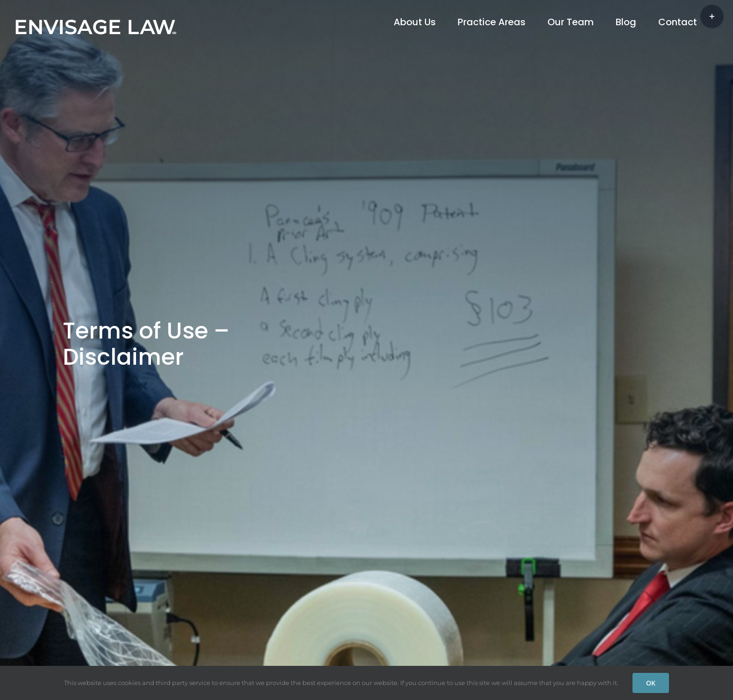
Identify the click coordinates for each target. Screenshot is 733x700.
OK (651, 683)
